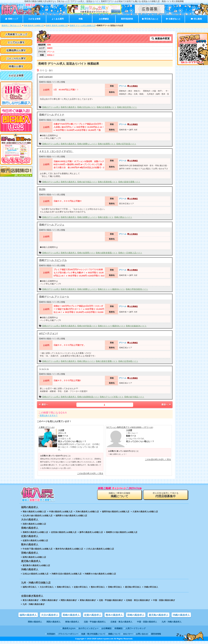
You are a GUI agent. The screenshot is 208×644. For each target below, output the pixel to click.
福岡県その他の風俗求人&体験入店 (71, 516)
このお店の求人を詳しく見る (90, 473)
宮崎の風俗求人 (136, 615)
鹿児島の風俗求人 (158, 615)
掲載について (114, 634)
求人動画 (196, 19)
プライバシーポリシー (68, 634)
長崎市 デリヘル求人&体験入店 (82, 26)
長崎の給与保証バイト (87, 182)
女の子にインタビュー (88, 628)
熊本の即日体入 (98, 587)
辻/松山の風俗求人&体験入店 (36, 574)
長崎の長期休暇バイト (108, 182)
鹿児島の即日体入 (133, 587)
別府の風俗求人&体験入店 (34, 524)
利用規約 (51, 634)
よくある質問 (58, 19)
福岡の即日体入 (30, 587)
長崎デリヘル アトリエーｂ (54, 297)
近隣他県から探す (16, 50)
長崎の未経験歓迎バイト (88, 397)
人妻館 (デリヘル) (47, 427)
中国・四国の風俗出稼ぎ (164, 600)
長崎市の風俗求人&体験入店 (35, 532)
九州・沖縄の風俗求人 (172, 622)
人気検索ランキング (16, 34)
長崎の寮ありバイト (123, 217)
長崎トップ (11, 19)
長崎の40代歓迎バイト (87, 326)
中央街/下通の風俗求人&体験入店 (38, 549)
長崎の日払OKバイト (87, 107)
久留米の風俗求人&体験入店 (145, 512)
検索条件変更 (160, 39)
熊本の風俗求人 (114, 615)
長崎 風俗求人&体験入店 (34, 26)
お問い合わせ (142, 634)
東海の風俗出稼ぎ (88, 600)
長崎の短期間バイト (107, 144)
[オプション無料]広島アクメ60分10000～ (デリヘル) (130, 427)
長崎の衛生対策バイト (127, 107)
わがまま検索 (34, 19)
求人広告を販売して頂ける (166, 495)
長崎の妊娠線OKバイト (136, 326)
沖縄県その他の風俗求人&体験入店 (100, 574)
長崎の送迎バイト (106, 217)
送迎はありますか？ (49, 415)
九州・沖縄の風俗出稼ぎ (34, 604)
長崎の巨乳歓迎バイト (126, 144)
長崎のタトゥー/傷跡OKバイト (111, 289)
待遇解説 (119, 628)
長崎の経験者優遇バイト (107, 253)
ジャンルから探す (16, 58)
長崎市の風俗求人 (69, 107)
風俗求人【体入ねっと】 (12, 26)
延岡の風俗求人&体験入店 (34, 557)
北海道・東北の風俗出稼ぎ (138, 600)
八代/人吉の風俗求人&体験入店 (100, 549)
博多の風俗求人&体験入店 (34, 512)
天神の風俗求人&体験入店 (87, 512)
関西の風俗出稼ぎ (69, 600)
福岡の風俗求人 (28, 615)
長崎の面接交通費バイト (129, 182)
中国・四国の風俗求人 (147, 622)
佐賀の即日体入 (81, 587)
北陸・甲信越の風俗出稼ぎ (111, 600)
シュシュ (44, 369)
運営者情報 (156, 634)
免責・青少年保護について (93, 634)
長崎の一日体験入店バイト (130, 253)
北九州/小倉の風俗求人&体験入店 (38, 516)
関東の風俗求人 (35, 622)
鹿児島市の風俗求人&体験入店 (36, 565)
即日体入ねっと (150, 19)
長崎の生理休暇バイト (128, 361)
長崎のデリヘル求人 (51, 107)
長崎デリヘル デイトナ (52, 115)
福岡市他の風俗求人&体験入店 (116, 512)
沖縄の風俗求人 (181, 615)
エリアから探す (16, 42)
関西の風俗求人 (54, 622)
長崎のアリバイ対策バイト (112, 397)
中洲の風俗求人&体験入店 (61, 512)
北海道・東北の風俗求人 (121, 622)
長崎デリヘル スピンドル (53, 260)
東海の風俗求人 (72, 622)
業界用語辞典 (127, 19)
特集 (81, 19)
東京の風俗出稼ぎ (31, 600)
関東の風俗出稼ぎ (50, 600)
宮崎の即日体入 (115, 587)
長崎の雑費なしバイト (87, 144)
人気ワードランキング (136, 628)
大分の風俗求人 (50, 615)
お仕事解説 (104, 19)
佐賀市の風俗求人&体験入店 (35, 541)
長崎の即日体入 (64, 587)
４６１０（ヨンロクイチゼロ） (56, 151)
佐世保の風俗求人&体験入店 (64, 532)
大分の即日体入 (47, 587)
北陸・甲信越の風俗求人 (95, 622)
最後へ (166, 405)
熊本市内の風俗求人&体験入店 (69, 549)
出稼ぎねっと (173, 19)
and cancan (46, 77)
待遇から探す (16, 66)
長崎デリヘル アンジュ (52, 225)
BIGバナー (128, 634)
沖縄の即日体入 (151, 587)
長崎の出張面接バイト (107, 107)
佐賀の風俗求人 (93, 615)
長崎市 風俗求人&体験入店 (57, 26)
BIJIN (42, 189)
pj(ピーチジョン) (48, 333)
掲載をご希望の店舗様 (119, 495)
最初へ (43, 405)
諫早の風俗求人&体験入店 (91, 532)
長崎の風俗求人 (71, 615)
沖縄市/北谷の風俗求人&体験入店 (66, 574)
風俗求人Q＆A (69, 628)
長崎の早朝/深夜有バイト (137, 289)
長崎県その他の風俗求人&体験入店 (122, 532)
